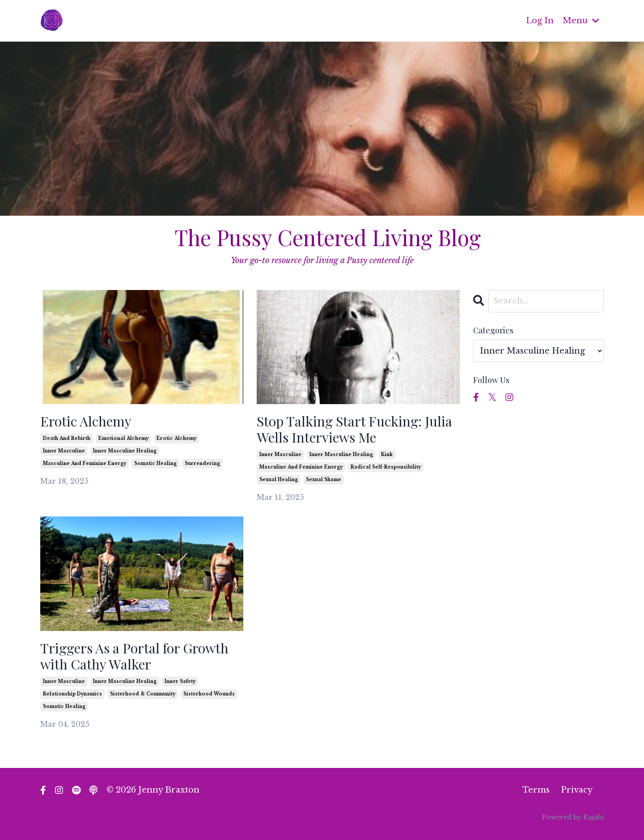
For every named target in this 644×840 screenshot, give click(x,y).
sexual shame (324, 480)
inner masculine (64, 451)
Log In (540, 21)
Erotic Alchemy (86, 421)
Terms (536, 790)
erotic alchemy (176, 438)
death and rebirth (67, 438)
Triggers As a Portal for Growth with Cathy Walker (134, 656)
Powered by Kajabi (573, 817)
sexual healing (279, 480)
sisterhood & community (143, 694)
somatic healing (155, 463)
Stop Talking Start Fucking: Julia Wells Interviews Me (354, 429)
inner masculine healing (125, 451)
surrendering (202, 463)
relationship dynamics (72, 694)
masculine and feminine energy (85, 463)
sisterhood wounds (209, 694)
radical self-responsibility (386, 467)
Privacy (577, 790)
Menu (581, 21)
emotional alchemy (123, 438)
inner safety (180, 681)
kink (387, 454)
